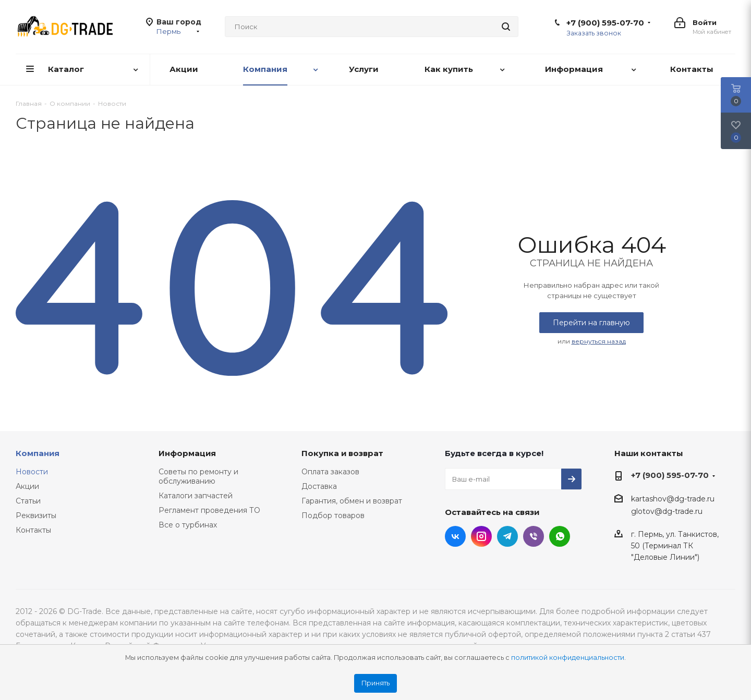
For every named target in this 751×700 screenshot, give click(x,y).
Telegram (507, 536)
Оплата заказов (330, 472)
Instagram (481, 536)
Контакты (33, 530)
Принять (375, 683)
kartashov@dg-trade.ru (673, 499)
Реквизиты (36, 515)
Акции (27, 486)
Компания (38, 453)
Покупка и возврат (342, 453)
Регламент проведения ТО (209, 510)
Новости (32, 472)
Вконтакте (455, 536)
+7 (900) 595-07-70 (605, 23)
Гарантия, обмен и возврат (352, 501)
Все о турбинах (188, 525)
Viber (534, 536)
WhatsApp (560, 536)
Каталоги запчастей (196, 496)
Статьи (28, 501)
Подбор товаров (333, 515)
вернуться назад (599, 341)
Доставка (319, 486)
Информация (187, 453)
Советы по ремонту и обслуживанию (198, 476)
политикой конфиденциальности (568, 658)
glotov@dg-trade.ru (667, 511)
